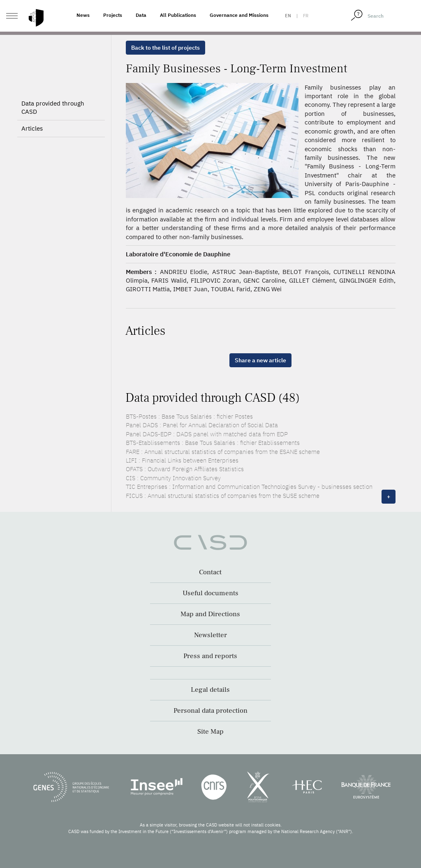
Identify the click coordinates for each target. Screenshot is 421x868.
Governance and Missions (239, 15)
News (83, 15)
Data (141, 15)
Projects (113, 15)
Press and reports (210, 656)
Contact (210, 572)
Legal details (210, 690)
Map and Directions (210, 614)
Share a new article (260, 360)
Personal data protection (210, 711)
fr (306, 16)
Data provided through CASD (53, 107)
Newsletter (210, 635)
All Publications (178, 15)
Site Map (210, 732)
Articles (32, 128)
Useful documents (210, 593)
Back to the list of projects (165, 48)
